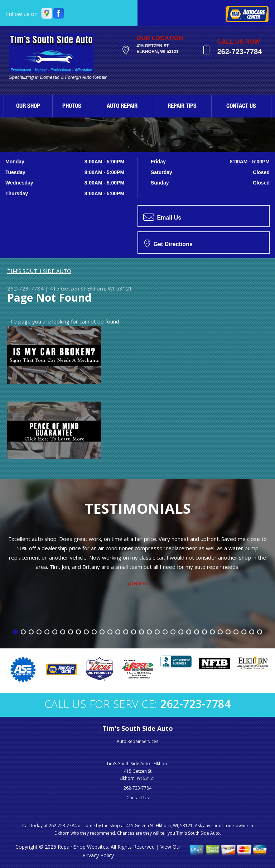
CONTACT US (241, 107)
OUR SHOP (28, 107)
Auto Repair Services (137, 741)
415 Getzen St (68, 288)
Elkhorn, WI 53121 (110, 288)
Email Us (162, 217)
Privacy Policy (98, 855)
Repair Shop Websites (83, 847)
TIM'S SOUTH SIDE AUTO (39, 271)
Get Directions (168, 243)
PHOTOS (72, 107)
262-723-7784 (240, 52)
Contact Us (137, 798)
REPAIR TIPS (182, 107)
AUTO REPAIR (122, 107)
